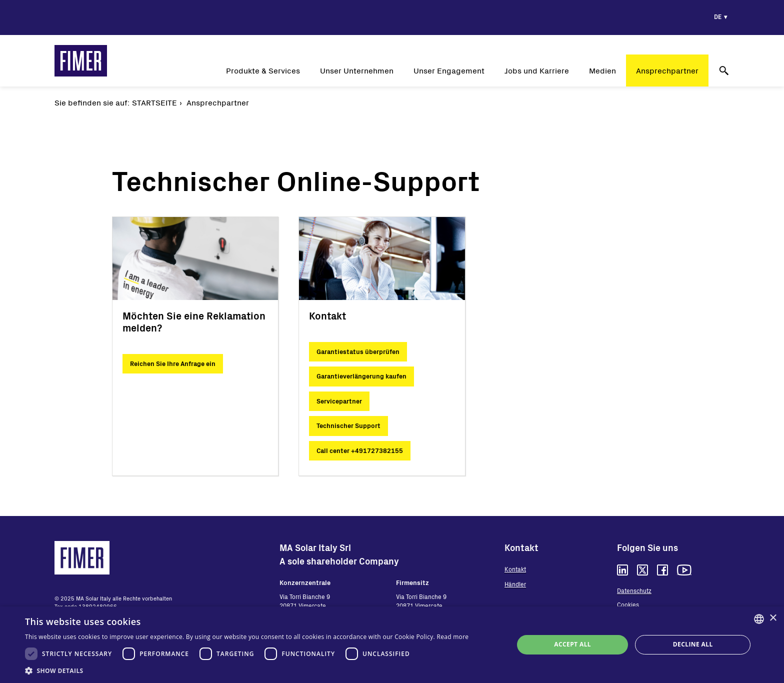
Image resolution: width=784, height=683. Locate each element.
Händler (515, 584)
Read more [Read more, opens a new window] (452, 637)
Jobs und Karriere (537, 70)
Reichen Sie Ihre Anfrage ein (173, 363)
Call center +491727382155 (360, 450)
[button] (247, 670)
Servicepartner (339, 401)
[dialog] (392, 645)
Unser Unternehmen (357, 70)
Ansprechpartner (667, 70)
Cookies (628, 604)
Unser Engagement (449, 70)
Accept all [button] (572, 644)
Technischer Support (348, 425)
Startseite (154, 102)
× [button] (773, 618)
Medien (602, 70)
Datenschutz (634, 590)
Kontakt (515, 569)
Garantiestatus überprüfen (358, 351)
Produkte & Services (263, 70)
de (718, 16)
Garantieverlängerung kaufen (361, 376)
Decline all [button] (693, 644)
